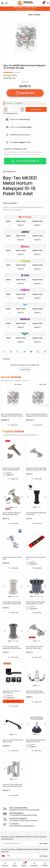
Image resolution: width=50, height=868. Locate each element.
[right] (48, 405)
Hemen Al (36, 109)
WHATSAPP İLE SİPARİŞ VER (25, 161)
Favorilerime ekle (11, 113)
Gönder (44, 843)
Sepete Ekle (25, 93)
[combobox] (4, 856)
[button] (5, 497)
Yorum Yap (25, 369)
